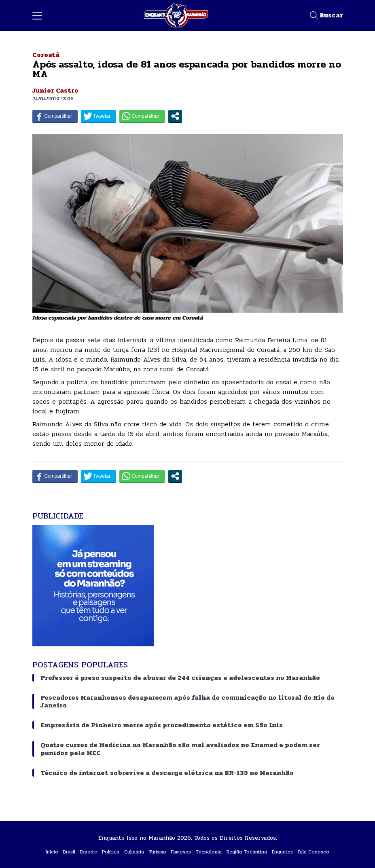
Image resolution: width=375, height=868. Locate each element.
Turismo (158, 852)
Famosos (181, 852)
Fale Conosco (314, 852)
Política (111, 852)
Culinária (134, 852)
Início (52, 852)
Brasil (69, 852)
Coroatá (46, 55)
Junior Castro (55, 90)
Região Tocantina (247, 852)
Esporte (89, 852)
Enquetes (282, 852)
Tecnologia (209, 852)
